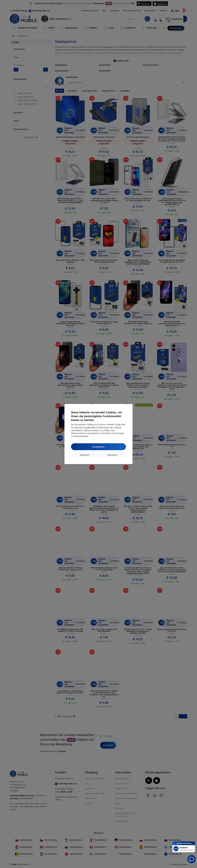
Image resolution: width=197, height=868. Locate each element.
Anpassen (112, 455)
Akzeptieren (99, 447)
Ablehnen (85, 455)
